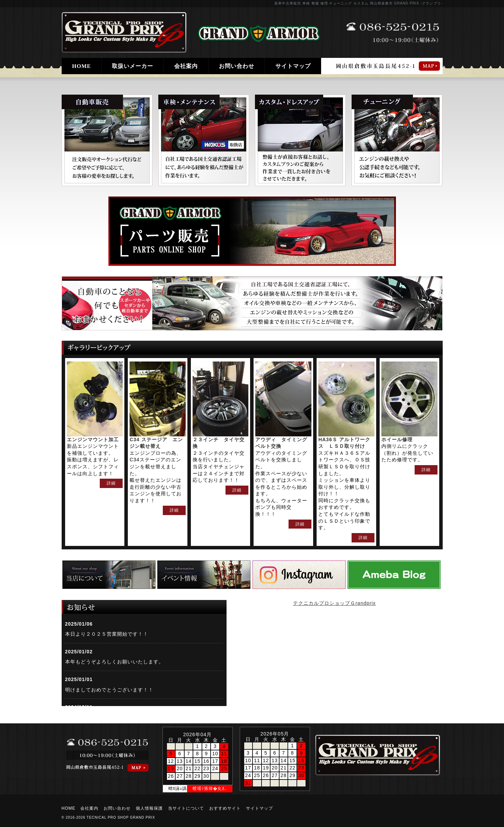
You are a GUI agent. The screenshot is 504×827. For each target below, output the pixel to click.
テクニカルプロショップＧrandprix (334, 603)
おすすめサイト (225, 808)
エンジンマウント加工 (93, 439)
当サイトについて (186, 808)
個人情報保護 (149, 808)
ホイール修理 (397, 439)
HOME (81, 66)
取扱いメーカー (132, 66)
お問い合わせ (237, 66)
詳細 (111, 483)
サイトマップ (293, 66)
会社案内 (186, 66)
